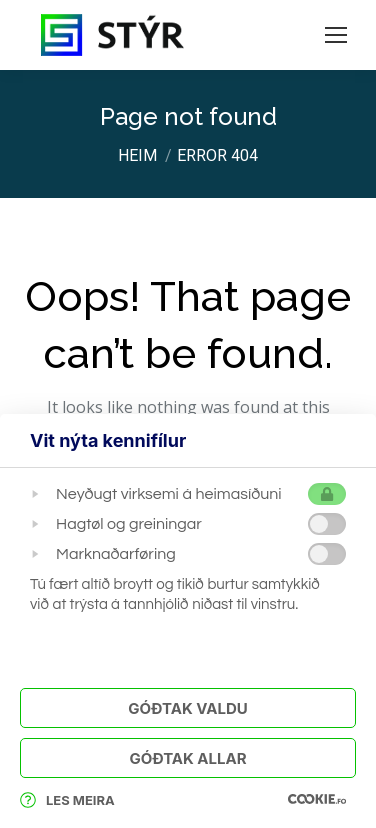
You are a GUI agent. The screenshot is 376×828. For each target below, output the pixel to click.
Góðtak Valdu (187, 708)
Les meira (67, 800)
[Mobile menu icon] (336, 35)
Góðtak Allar (187, 758)
